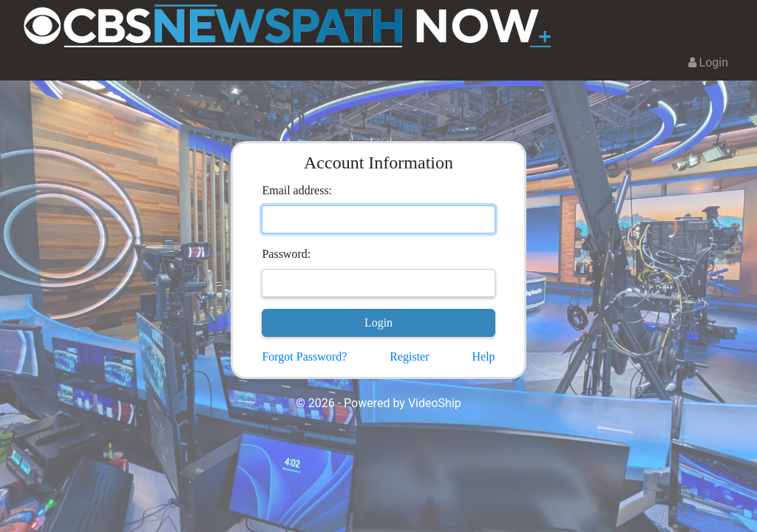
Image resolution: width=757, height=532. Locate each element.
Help (483, 357)
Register (409, 357)
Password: (286, 254)
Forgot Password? (304, 357)
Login (708, 62)
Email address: (297, 190)
